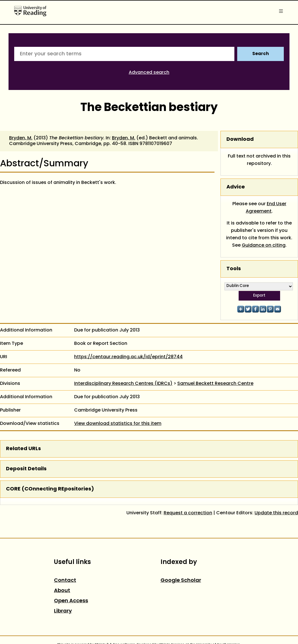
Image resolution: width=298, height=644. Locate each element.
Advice (236, 187)
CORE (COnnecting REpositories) (50, 489)
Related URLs (23, 449)
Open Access (71, 601)
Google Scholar (181, 581)
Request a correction (188, 513)
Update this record (276, 513)
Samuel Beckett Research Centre (215, 384)
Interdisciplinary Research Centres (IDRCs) (123, 384)
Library (63, 611)
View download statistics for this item (118, 424)
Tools (234, 269)
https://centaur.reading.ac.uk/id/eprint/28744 (128, 357)
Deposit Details (26, 469)
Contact (65, 581)
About (62, 591)
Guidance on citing (264, 246)
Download (240, 140)
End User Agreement (266, 208)
